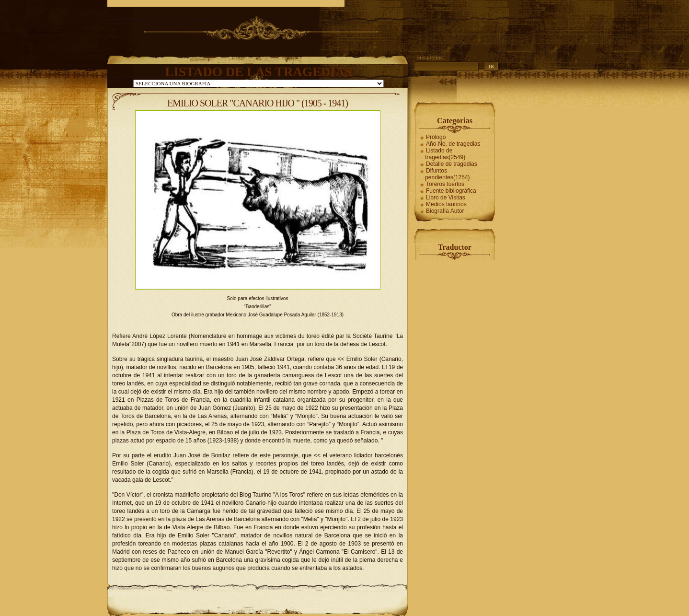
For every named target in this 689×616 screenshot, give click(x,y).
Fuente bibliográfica (451, 191)
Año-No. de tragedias (453, 144)
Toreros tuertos (445, 184)
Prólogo (436, 137)
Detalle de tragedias (452, 164)
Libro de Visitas (446, 198)
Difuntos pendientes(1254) (447, 174)
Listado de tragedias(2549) (445, 154)
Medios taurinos (446, 204)
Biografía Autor (445, 211)
